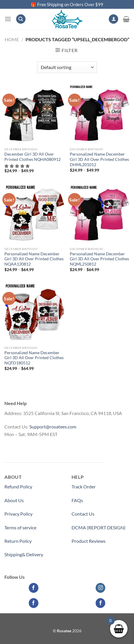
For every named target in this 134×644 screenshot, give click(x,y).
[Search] (21, 19)
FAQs (77, 500)
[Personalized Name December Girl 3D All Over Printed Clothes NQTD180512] (34, 313)
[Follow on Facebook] (34, 588)
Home (12, 39)
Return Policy (18, 541)
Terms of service (20, 527)
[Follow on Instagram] (100, 588)
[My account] (113, 19)
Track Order (84, 487)
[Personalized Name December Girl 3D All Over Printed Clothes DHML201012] (100, 115)
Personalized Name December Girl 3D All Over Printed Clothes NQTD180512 (34, 358)
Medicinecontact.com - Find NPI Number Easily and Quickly (64, 448)
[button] (17, 166)
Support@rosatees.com (53, 427)
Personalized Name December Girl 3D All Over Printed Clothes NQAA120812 (34, 259)
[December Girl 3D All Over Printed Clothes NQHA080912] (34, 115)
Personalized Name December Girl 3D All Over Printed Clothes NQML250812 (99, 259)
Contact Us (83, 514)
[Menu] (8, 19)
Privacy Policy (18, 514)
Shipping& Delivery (24, 554)
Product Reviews (89, 541)
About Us (14, 500)
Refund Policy (18, 487)
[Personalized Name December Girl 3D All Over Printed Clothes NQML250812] (100, 214)
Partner (79, 554)
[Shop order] (67, 67)
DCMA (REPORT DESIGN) (99, 527)
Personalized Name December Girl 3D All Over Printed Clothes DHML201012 (99, 159)
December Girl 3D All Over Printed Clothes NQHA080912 (33, 157)
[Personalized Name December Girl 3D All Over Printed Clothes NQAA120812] (34, 214)
